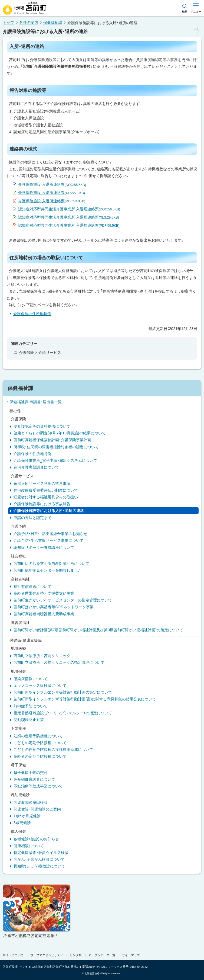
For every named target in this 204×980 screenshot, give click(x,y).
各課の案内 (29, 23)
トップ (8, 23)
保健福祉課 (53, 23)
